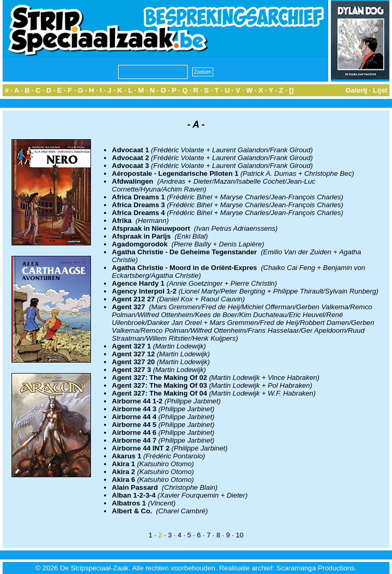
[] (291, 90)
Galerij (356, 90)
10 (240, 535)
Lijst (380, 90)
